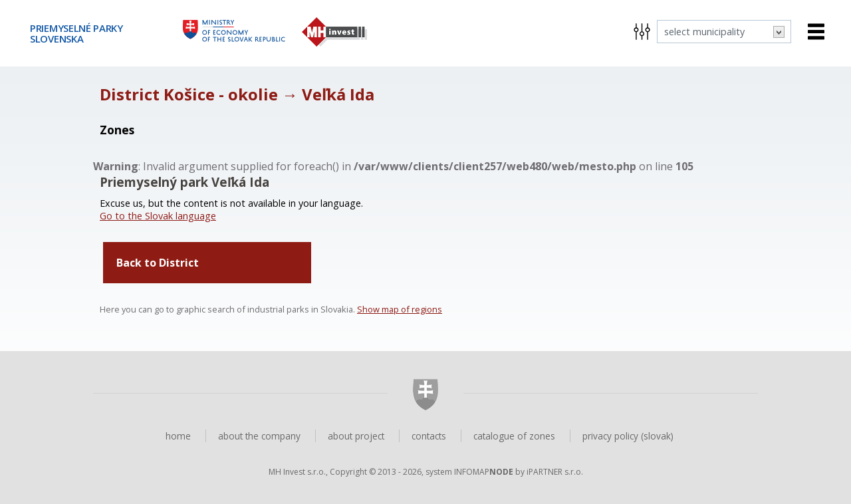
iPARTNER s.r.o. (555, 472)
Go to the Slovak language (158, 216)
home (178, 436)
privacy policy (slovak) (628, 436)
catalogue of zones (514, 436)
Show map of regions (400, 309)
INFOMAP (484, 472)
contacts (429, 436)
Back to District (158, 263)
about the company (259, 436)
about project (356, 436)
